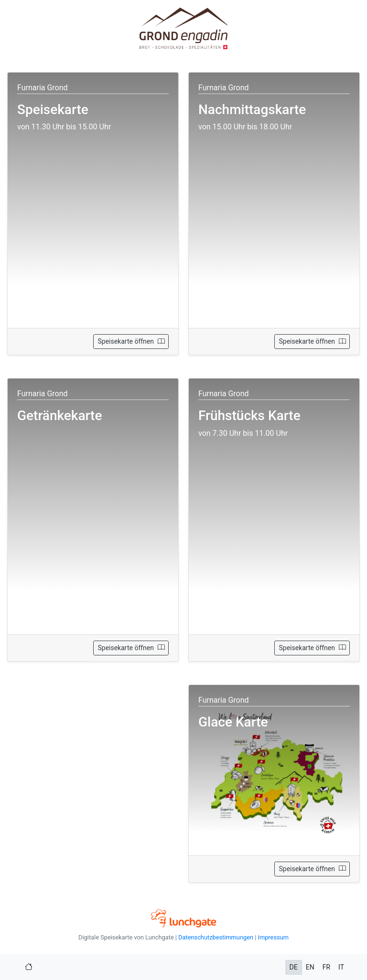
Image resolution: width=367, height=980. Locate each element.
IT (341, 967)
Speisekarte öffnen (131, 341)
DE (294, 967)
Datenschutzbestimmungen (216, 937)
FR (326, 967)
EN (310, 967)
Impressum (273, 937)
